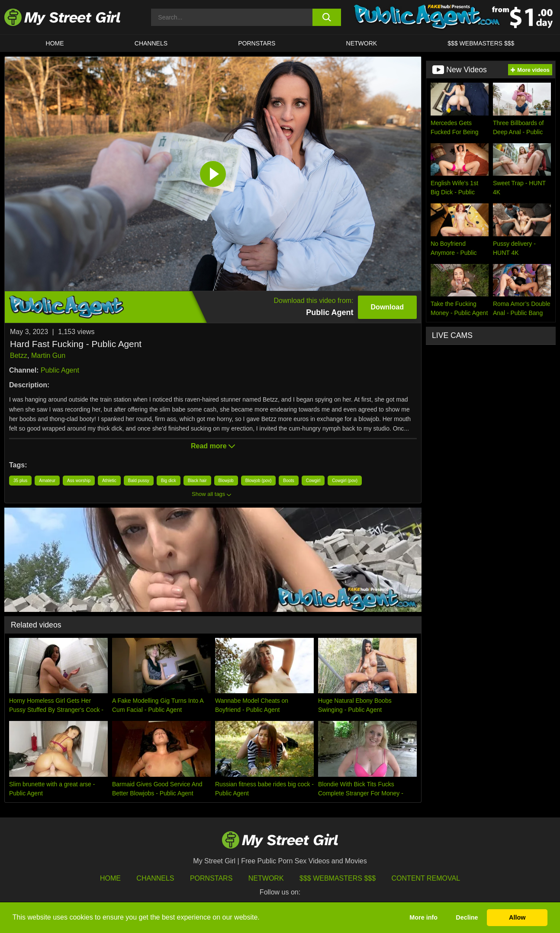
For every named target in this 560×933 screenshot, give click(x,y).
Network (362, 43)
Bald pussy (139, 481)
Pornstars (257, 43)
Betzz (19, 356)
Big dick (169, 481)
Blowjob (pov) (259, 481)
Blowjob (226, 481)
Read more (213, 446)
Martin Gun (48, 356)
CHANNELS (151, 43)
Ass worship (79, 481)
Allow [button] (517, 917)
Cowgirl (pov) (345, 481)
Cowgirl (313, 481)
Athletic (109, 481)
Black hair (197, 481)
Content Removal (426, 878)
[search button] (327, 17)
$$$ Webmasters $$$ (338, 878)
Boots (289, 481)
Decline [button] (467, 917)
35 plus (20, 481)
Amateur (47, 481)
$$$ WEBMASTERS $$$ (481, 43)
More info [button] (423, 917)
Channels (155, 878)
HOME (55, 43)
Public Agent (60, 370)
